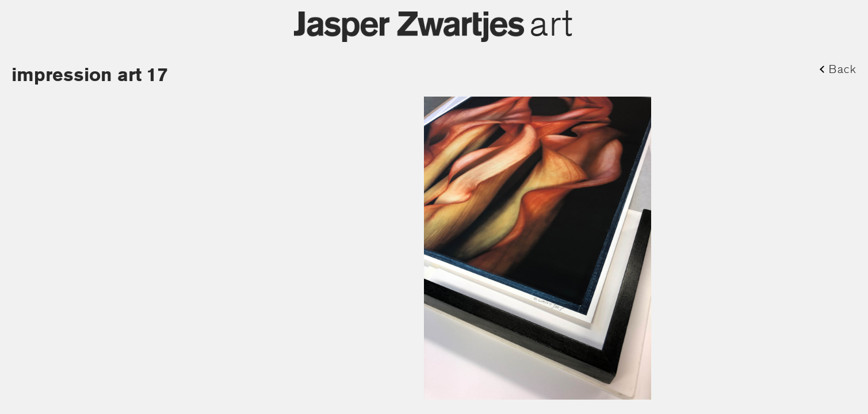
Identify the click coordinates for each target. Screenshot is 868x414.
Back (843, 69)
